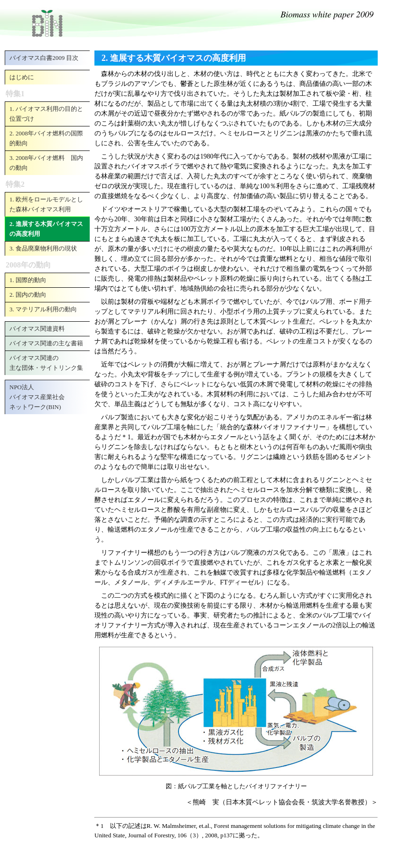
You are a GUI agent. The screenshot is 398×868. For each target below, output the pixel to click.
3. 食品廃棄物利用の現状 (43, 248)
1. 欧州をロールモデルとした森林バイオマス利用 (46, 204)
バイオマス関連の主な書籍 (46, 343)
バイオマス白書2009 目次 (44, 58)
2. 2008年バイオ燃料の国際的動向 (46, 138)
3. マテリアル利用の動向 (43, 309)
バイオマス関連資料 (37, 329)
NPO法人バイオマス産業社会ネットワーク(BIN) (37, 397)
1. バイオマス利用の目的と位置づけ (46, 114)
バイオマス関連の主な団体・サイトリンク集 (46, 363)
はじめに (22, 77)
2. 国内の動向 (28, 295)
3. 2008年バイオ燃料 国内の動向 (46, 163)
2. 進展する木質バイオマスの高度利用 (46, 229)
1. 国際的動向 (28, 280)
